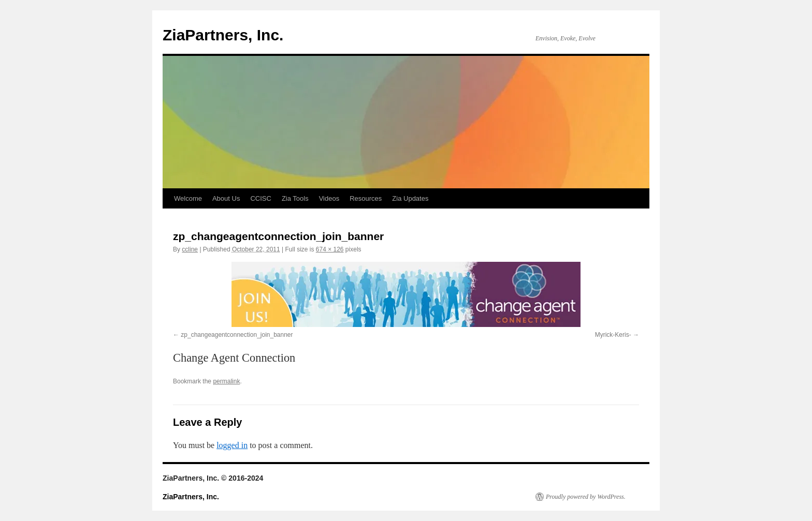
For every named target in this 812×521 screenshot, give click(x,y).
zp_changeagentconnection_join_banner (237, 335)
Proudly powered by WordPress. (586, 497)
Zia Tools (295, 198)
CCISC (260, 198)
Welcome (188, 198)
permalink (226, 381)
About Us (226, 198)
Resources (366, 198)
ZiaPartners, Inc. (223, 35)
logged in (232, 445)
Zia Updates (410, 198)
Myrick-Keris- (613, 335)
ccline (190, 249)
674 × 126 (330, 249)
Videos (329, 198)
